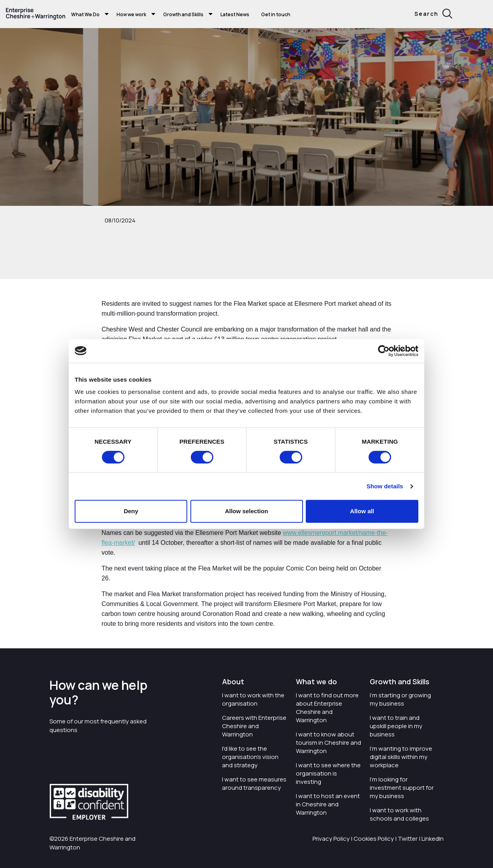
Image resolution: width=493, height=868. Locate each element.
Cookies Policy (374, 839)
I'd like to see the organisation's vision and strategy (250, 757)
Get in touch (276, 14)
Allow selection (246, 511)
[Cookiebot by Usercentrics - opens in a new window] (384, 351)
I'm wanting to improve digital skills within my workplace (401, 757)
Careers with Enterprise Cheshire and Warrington (254, 726)
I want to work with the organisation (253, 699)
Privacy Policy (331, 839)
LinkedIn (433, 839)
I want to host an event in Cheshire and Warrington (328, 804)
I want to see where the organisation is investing (328, 773)
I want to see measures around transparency (254, 783)
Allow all (362, 511)
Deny (131, 511)
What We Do (85, 14)
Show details (385, 486)
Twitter (408, 839)
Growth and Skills (183, 14)
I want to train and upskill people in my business (396, 726)
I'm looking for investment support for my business (402, 788)
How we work (131, 14)
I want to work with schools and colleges (399, 814)
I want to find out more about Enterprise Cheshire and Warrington (327, 708)
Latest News (235, 14)
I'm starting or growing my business (400, 699)
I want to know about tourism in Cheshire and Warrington (328, 743)
